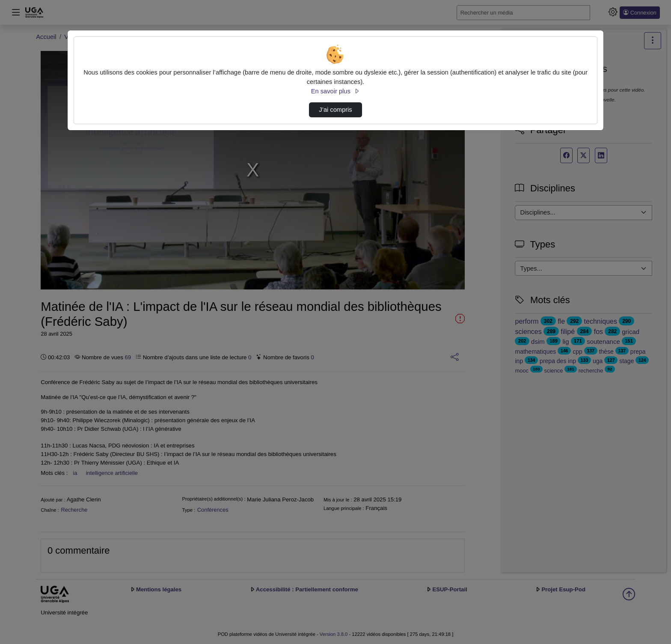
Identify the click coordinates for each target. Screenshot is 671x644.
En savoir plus (335, 91)
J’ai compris (335, 110)
